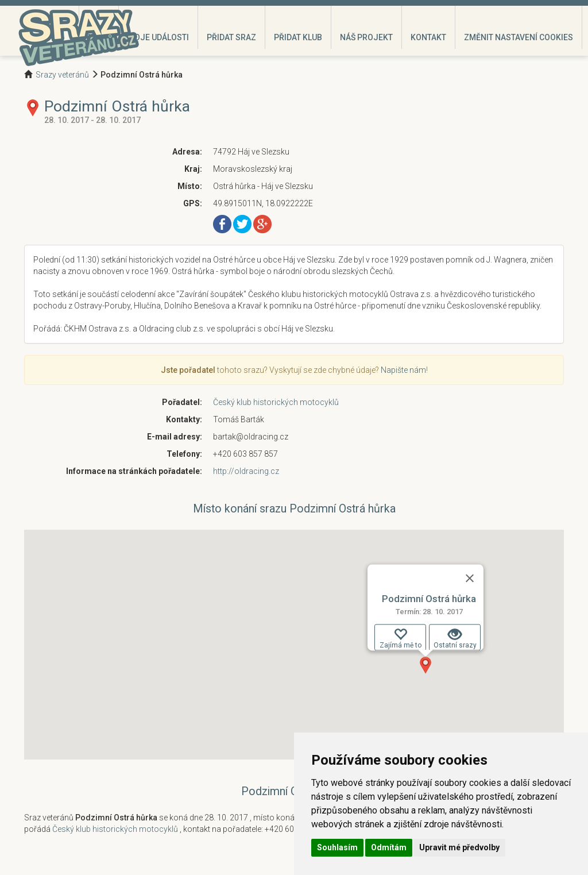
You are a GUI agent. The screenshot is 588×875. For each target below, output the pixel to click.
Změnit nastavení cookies (519, 37)
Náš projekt (366, 37)
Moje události (158, 37)
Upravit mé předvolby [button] (459, 847)
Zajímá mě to (401, 638)
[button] (425, 665)
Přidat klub (298, 37)
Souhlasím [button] (337, 847)
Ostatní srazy (455, 638)
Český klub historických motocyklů (276, 402)
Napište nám (403, 370)
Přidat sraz (231, 37)
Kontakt (428, 37)
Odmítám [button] (389, 847)
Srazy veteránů (62, 75)
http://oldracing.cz (246, 471)
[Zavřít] (470, 578)
